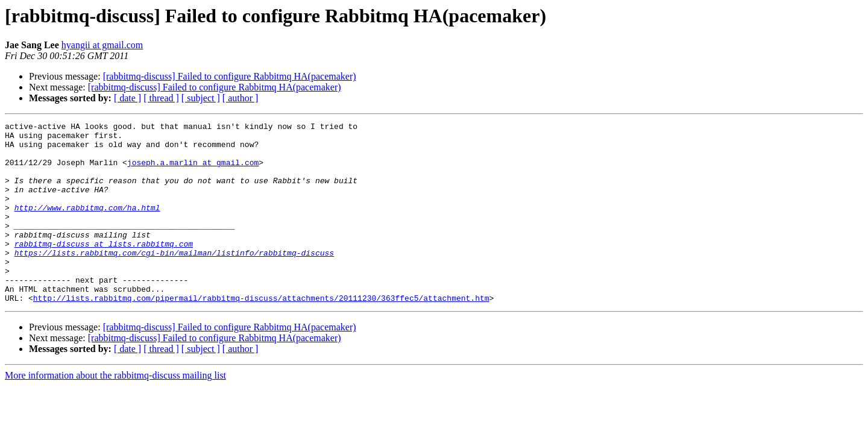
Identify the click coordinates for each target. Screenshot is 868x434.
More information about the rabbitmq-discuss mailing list (115, 411)
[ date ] (127, 98)
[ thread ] (161, 98)
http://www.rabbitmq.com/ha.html (87, 225)
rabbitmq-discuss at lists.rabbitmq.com (104, 269)
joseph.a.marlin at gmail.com (193, 171)
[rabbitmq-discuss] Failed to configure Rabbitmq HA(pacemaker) (230, 76)
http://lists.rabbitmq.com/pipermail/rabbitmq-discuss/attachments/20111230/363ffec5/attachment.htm (261, 334)
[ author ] (241, 98)
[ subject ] (201, 98)
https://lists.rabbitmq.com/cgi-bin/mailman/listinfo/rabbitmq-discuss (174, 280)
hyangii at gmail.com (102, 45)
